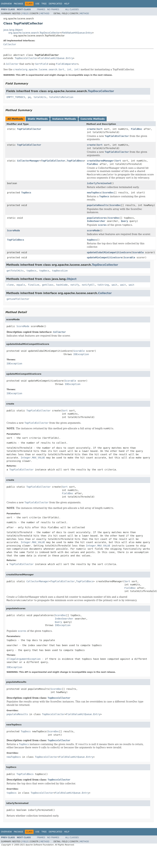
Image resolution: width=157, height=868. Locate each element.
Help (67, 4)
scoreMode (93, 230)
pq (29, 97)
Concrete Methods (93, 119)
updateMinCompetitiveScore (105, 257)
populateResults (98, 205)
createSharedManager (100, 161)
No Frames (53, 9)
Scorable (138, 252)
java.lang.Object (13, 30)
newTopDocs (94, 193)
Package (18, 4)
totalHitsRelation (61, 97)
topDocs (92, 240)
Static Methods (38, 119)
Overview (6, 4)
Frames (41, 9)
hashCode (62, 285)
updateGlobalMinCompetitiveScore (109, 252)
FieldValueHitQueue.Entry (77, 33)
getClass (48, 285)
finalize (33, 285)
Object (72, 279)
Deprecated (55, 4)
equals (21, 285)
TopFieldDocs (75, 161)
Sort (100, 129)
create (91, 129)
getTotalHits (15, 271)
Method (45, 13)
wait (115, 285)
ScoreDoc (108, 193)
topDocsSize (60, 271)
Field (25, 13)
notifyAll (88, 285)
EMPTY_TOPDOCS (16, 97)
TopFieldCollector (29, 129)
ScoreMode (13, 230)
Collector (10, 44)
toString (103, 285)
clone (10, 285)
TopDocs (26, 193)
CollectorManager (28, 161)
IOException (81, 354)
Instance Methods (64, 119)
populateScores (97, 218)
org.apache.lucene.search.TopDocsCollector (34, 33)
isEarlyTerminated (99, 183)
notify (75, 285)
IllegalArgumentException (24, 659)
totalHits (40, 97)
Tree (44, 4)
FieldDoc (137, 129)
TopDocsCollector (26, 58)
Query (124, 221)
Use (37, 4)
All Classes (72, 9)
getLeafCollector (18, 299)
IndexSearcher (96, 221)
